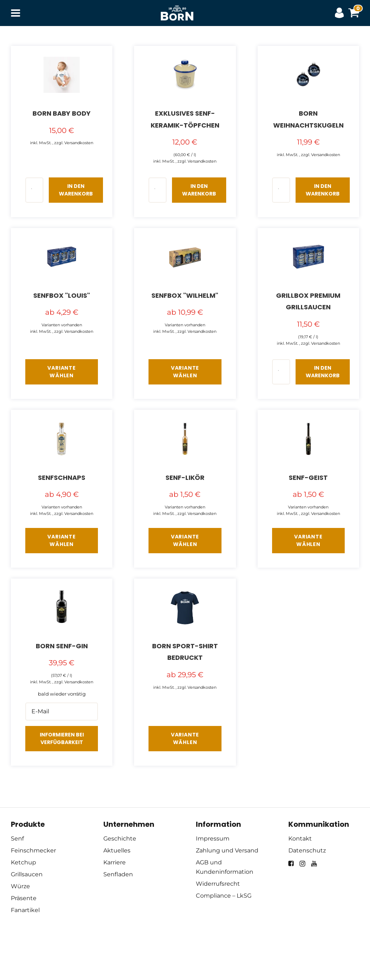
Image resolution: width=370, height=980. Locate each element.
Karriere (115, 862)
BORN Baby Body (62, 113)
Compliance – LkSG (224, 896)
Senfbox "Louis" (62, 295)
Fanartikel (25, 910)
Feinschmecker (33, 850)
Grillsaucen (27, 874)
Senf (17, 839)
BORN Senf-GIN (62, 646)
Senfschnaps (62, 478)
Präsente (24, 898)
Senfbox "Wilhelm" (185, 295)
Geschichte (120, 839)
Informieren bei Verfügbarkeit (62, 738)
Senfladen (118, 874)
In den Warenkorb (76, 190)
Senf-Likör (185, 478)
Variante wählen (61, 372)
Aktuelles (117, 850)
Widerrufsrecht (218, 884)
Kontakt (300, 839)
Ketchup (23, 862)
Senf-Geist (308, 478)
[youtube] (314, 864)
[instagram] (302, 864)
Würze (20, 886)
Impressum (213, 839)
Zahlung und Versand (227, 850)
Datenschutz (307, 850)
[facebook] (291, 863)
